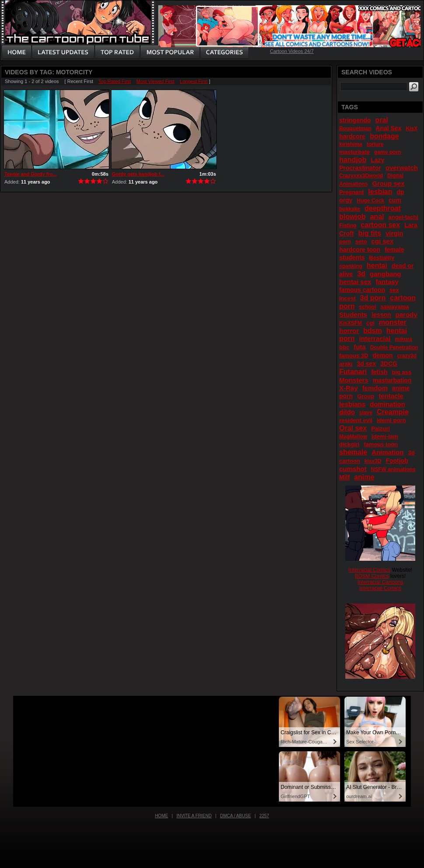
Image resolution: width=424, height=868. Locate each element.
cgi (370, 323)
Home (161, 816)
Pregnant (351, 192)
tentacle (391, 396)
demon (382, 355)
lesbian (380, 192)
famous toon (381, 444)
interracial (375, 339)
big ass (402, 372)
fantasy (387, 282)
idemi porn (391, 420)
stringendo (355, 120)
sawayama (394, 307)
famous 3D (354, 356)
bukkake (350, 209)
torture (375, 144)
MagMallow (353, 437)
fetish (379, 372)
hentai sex (355, 282)
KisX (412, 128)
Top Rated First (115, 81)
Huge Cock (370, 201)
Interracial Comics (369, 570)
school (368, 307)
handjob (353, 160)
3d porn (373, 298)
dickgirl (349, 444)
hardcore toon (360, 250)
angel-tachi (403, 217)
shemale (353, 452)
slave (366, 413)
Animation (388, 452)
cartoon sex (380, 225)
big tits (369, 233)
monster (393, 322)
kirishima (351, 144)
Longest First (194, 81)
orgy (346, 200)
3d (361, 274)
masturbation (392, 380)
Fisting (348, 226)
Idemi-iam (385, 436)
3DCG (389, 364)
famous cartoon (362, 290)
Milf (344, 477)
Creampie (393, 412)
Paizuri (381, 429)
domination (388, 404)
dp (401, 192)
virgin (394, 233)
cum (395, 200)
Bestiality (382, 258)
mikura (403, 339)
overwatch (402, 168)
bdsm (373, 331)
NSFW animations (393, 469)
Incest (348, 298)
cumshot (353, 469)
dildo (347, 412)
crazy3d (407, 356)
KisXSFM (351, 323)
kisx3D (373, 461)
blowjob (352, 217)
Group (366, 396)
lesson (381, 315)
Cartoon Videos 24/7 (292, 51)
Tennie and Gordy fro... (31, 174)
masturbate (354, 152)
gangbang (386, 274)
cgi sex (382, 241)
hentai (377, 266)
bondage (384, 136)
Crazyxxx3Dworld (361, 176)
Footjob (397, 461)
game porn (388, 152)
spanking (351, 266)
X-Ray (349, 388)
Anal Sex (388, 128)
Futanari (353, 372)
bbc (344, 347)
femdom (375, 388)
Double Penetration (394, 347)
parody (407, 314)
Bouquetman (355, 128)
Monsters (354, 380)
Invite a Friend (194, 816)
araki (346, 364)
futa (360, 347)
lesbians (352, 404)
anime (364, 477)
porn (345, 242)
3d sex (366, 364)
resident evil (356, 420)
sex (394, 290)
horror (349, 331)
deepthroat (383, 208)
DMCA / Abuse (236, 816)
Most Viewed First (155, 81)
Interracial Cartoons (381, 582)
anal (377, 217)
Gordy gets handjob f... (138, 174)
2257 (264, 816)
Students (353, 314)
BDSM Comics (372, 576)
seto (361, 241)
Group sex (388, 183)
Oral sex (353, 428)
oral (381, 120)
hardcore (352, 136)
